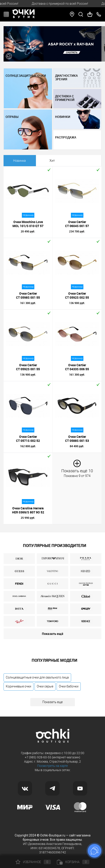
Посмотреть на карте (52, 766)
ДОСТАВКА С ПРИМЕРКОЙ (65, 98)
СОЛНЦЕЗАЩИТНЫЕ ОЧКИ (26, 76)
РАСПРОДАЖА (66, 137)
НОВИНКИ (63, 117)
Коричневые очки (19, 686)
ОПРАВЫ (12, 117)
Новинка (20, 161)
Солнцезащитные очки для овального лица (37, 677)
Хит (52, 161)
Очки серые (45, 686)
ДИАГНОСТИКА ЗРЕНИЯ (66, 77)
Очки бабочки (69, 686)
